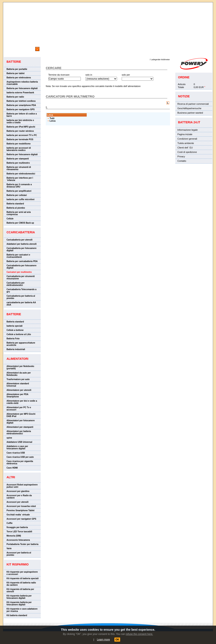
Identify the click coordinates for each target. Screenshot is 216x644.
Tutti (52, 118)
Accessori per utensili (18, 502)
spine (9, 438)
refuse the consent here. (139, 634)
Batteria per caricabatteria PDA (22, 261)
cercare (12, 45)
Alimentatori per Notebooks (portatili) (20, 367)
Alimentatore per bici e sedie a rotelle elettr (22, 402)
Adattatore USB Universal (19, 442)
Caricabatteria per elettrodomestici (16, 284)
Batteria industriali (16, 349)
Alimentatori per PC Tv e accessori (19, 409)
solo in (89, 75)
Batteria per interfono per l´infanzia (20, 179)
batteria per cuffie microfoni (20, 199)
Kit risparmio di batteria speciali (23, 578)
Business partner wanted (190, 113)
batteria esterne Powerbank (20, 93)
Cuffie (9, 523)
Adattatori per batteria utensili (22, 244)
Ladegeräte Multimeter (160, 60)
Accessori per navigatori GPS (21, 519)
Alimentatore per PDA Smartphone (17, 395)
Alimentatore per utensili (19, 390)
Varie (9, 548)
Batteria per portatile (17, 69)
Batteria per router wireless (20, 131)
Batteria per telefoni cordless (21, 101)
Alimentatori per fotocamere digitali (21, 422)
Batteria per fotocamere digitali (22, 88)
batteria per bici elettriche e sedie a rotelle (20, 121)
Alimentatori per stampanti (20, 427)
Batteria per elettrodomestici (21, 174)
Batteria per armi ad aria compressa (19, 213)
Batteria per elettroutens (19, 78)
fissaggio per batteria (17, 527)
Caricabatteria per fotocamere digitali (22, 249)
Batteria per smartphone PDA (21, 105)
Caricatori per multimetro (19, 272)
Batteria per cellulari (17, 195)
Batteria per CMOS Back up (20, 223)
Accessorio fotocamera (18, 540)
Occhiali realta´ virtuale (18, 515)
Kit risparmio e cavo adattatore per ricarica (22, 610)
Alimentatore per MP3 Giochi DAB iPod (21, 415)
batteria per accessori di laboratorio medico (19, 149)
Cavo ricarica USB (16, 453)
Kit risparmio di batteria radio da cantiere (21, 584)
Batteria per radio (15, 97)
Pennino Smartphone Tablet (20, 510)
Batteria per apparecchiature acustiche (21, 344)
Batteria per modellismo (19, 144)
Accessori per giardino (18, 491)
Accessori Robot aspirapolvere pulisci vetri (22, 486)
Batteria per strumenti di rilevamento (19, 168)
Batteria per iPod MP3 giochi (21, 127)
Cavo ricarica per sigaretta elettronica (20, 462)
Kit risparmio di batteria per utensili (20, 590)
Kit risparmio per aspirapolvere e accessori (22, 573)
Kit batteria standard (17, 615)
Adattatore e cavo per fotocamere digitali (17, 447)
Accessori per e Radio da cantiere (19, 497)
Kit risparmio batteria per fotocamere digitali (19, 597)
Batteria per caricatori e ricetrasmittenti (18, 256)
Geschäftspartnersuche (189, 108)
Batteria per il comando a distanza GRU (19, 186)
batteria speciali (15, 326)
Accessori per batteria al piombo (19, 554)
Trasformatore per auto (18, 379)
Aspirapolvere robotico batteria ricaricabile (22, 83)
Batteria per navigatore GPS (21, 109)
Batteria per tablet (16, 73)
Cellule (10, 219)
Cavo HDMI (12, 468)
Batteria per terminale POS (20, 139)
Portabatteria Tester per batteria (22, 544)
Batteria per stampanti (18, 159)
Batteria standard (15, 204)
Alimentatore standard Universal (18, 385)
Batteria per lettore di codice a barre (22, 115)
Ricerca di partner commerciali (193, 104)
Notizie (184, 96)
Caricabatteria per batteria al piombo (21, 297)
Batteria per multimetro (18, 163)
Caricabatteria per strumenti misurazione (21, 277)
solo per (126, 75)
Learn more (103, 640)
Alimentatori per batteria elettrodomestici (19, 432)
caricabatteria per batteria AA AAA (21, 304)
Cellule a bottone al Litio (19, 334)
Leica (53, 121)
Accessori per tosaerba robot (21, 506)
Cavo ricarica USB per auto (20, 457)
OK (117, 640)
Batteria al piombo (16, 208)
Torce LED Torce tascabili (19, 532)
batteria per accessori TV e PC (22, 135)
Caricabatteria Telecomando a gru (22, 291)
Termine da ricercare (59, 75)
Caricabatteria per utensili (20, 240)
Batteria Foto (13, 339)
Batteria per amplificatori (19, 191)
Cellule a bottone (15, 330)
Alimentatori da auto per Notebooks (19, 374)
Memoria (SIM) (14, 536)
